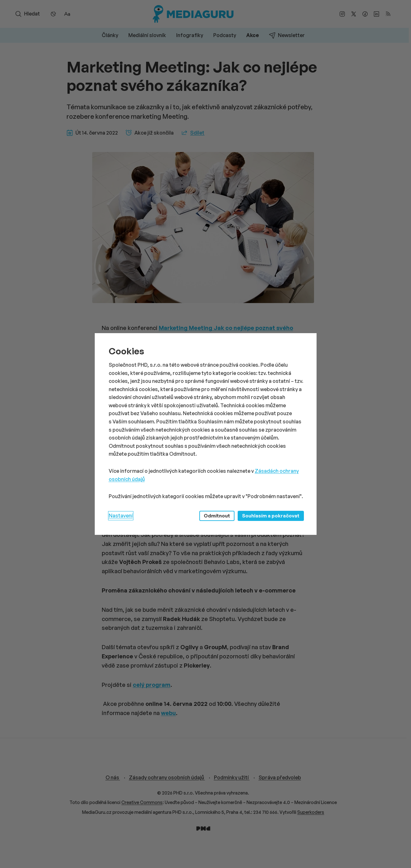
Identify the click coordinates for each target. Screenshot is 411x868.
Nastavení (121, 516)
